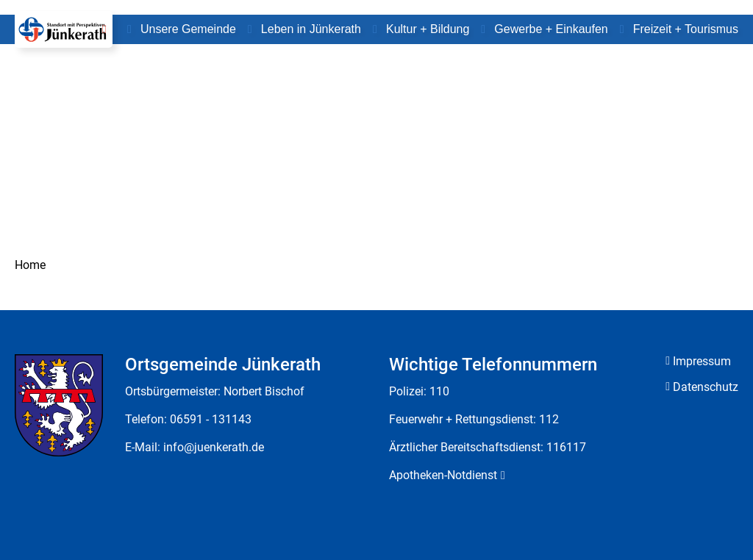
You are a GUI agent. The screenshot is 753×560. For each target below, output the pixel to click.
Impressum (702, 361)
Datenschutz (706, 387)
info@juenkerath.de (214, 447)
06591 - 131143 (211, 419)
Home (30, 265)
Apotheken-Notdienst (443, 475)
